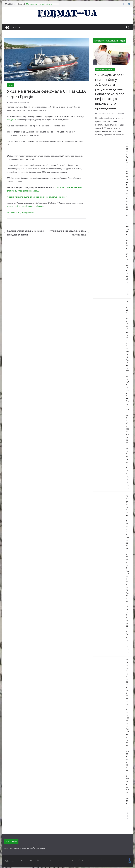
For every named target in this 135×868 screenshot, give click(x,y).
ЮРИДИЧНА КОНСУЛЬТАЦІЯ (105, 69)
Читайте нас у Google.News (21, 212)
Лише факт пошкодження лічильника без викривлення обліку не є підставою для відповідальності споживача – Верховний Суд (127, 566)
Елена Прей (25, 102)
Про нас (17, 27)
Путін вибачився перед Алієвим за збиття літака (69, 233)
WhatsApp (40, 206)
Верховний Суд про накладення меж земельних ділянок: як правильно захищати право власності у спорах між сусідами (127, 211)
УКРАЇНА (10, 85)
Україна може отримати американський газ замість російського (37, 197)
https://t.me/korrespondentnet (19, 206)
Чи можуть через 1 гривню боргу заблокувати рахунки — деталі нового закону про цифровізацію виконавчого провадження (110, 91)
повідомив (11, 120)
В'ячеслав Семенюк (116, 113)
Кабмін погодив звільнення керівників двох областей (24, 233)
